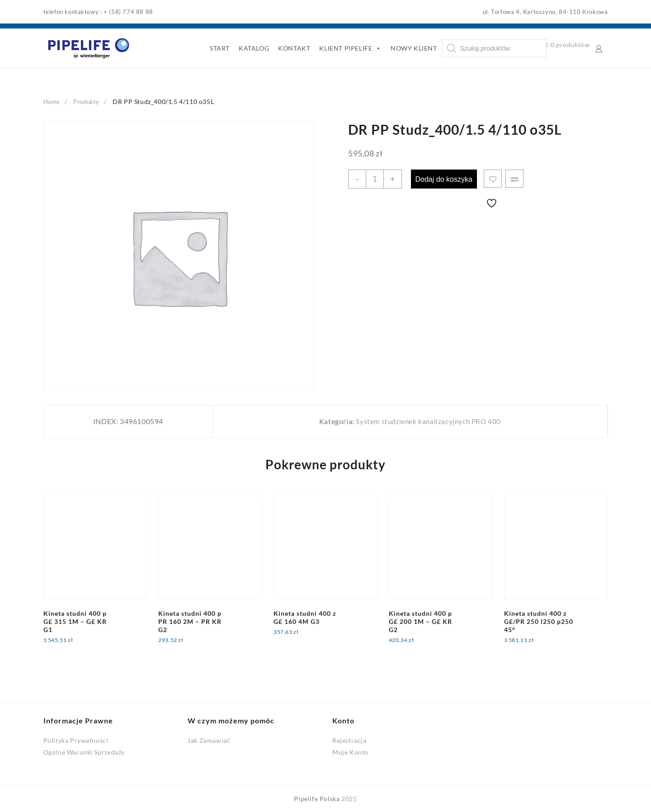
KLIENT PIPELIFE (349, 48)
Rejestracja (349, 740)
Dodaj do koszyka (446, 179)
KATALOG (252, 48)
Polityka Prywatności (76, 740)
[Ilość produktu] (376, 179)
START (218, 48)
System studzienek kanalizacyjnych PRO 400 (427, 421)
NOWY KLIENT (412, 48)
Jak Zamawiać (209, 740)
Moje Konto (350, 752)
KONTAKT (293, 48)
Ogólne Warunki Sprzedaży (84, 752)
